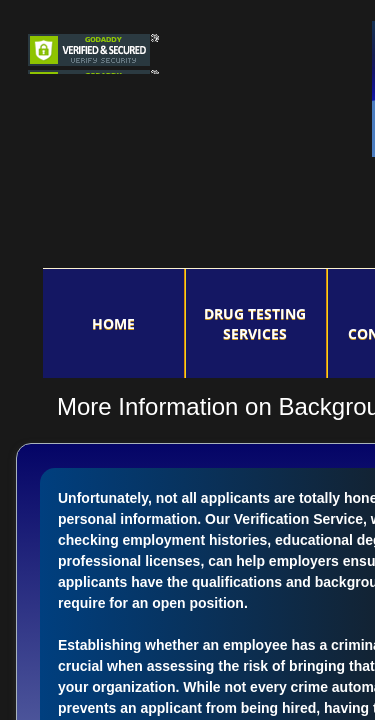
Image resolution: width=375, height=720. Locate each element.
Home (113, 323)
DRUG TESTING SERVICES (255, 323)
